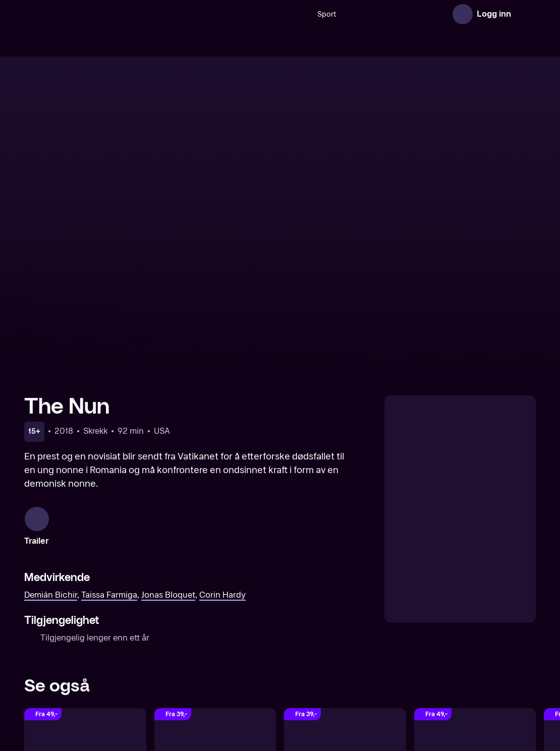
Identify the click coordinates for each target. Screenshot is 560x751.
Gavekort (337, 681)
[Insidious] (475, 572)
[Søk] (200, 14)
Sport (228, 14)
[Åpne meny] (526, 14)
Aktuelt (298, 681)
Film (428, 14)
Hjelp (372, 681)
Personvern (464, 681)
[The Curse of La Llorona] (345, 572)
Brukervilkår (412, 681)
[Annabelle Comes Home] (215, 572)
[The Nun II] (85, 572)
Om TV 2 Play (251, 681)
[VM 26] (329, 14)
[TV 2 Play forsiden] (100, 14)
